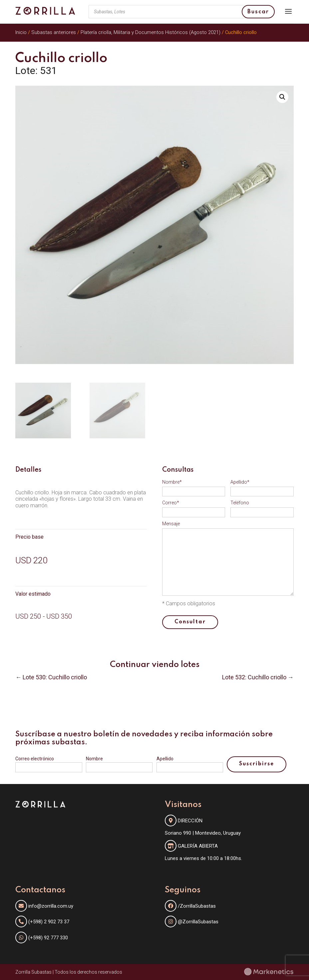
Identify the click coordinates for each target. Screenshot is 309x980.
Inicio (21, 32)
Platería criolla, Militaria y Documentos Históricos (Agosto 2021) (151, 32)
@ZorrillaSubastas (192, 922)
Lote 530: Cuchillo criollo (55, 677)
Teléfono (240, 503)
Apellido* (240, 482)
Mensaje (171, 524)
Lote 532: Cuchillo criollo (254, 677)
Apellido (165, 759)
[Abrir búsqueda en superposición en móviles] (181, 12)
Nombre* (172, 482)
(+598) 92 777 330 (48, 938)
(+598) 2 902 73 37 (49, 922)
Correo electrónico (35, 759)
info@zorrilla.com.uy (51, 906)
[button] (282, 97)
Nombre (94, 759)
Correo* (171, 503)
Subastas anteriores (54, 32)
